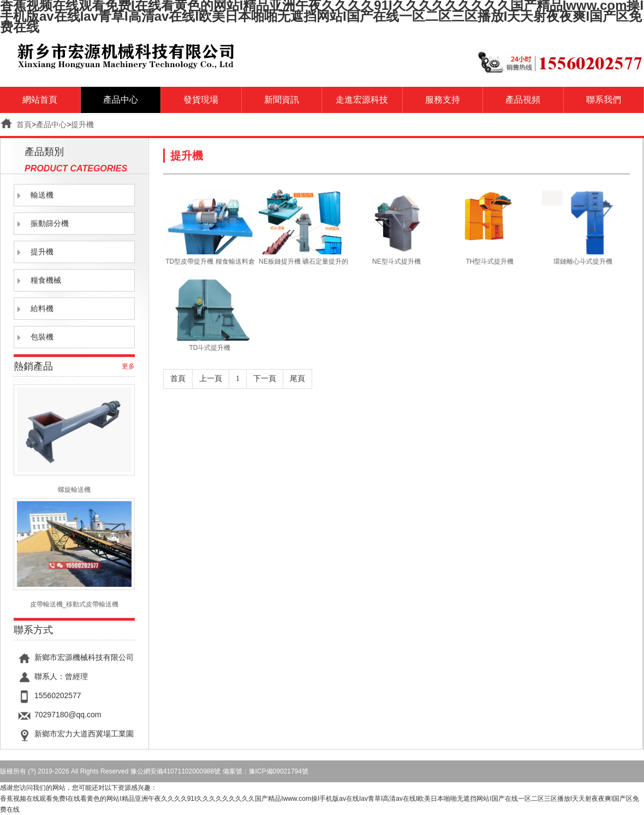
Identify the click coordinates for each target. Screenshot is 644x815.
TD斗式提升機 (210, 348)
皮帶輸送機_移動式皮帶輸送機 (74, 553)
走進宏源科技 (362, 100)
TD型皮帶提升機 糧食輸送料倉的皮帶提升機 (210, 261)
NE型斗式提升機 (396, 261)
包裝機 (42, 337)
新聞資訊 (282, 100)
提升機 (82, 124)
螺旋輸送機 (74, 439)
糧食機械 (46, 280)
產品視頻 (523, 100)
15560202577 (58, 695)
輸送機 (42, 195)
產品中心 (121, 100)
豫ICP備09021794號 (279, 771)
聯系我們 (604, 100)
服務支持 (443, 100)
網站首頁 (40, 100)
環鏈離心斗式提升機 (583, 261)
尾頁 (297, 379)
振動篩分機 (50, 224)
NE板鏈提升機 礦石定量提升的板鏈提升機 (303, 261)
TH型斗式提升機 (490, 261)
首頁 (24, 124)
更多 (128, 366)
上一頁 (211, 379)
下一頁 (265, 379)
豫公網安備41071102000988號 (175, 771)
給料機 (42, 309)
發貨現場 (201, 100)
